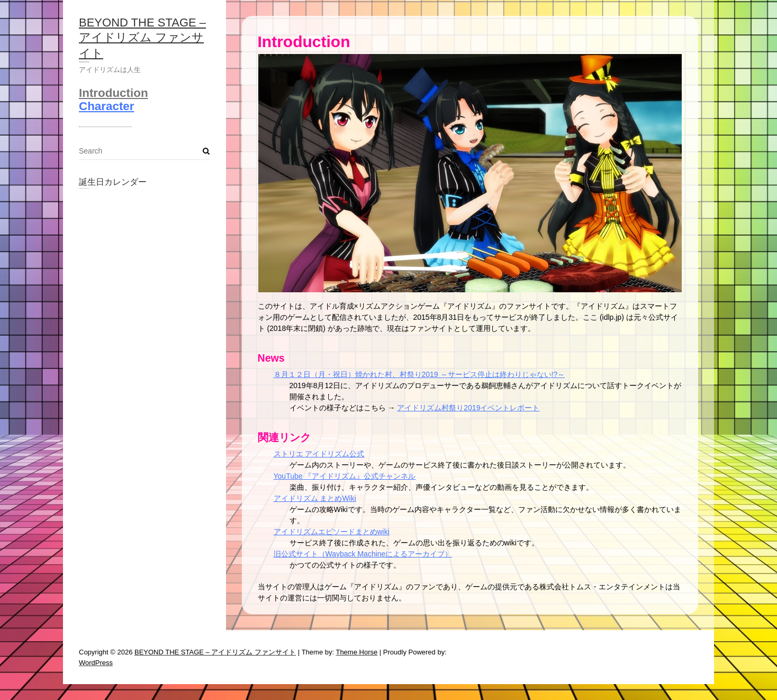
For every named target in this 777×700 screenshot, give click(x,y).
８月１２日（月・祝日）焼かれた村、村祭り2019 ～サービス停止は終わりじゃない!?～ (419, 374)
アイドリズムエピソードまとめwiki (332, 532)
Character (107, 106)
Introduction (114, 93)
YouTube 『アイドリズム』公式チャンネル (345, 476)
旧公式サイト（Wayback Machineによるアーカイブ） (363, 554)
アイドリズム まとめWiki (315, 498)
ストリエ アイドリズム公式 (319, 454)
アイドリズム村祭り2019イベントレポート (468, 408)
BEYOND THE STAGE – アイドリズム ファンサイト (142, 38)
